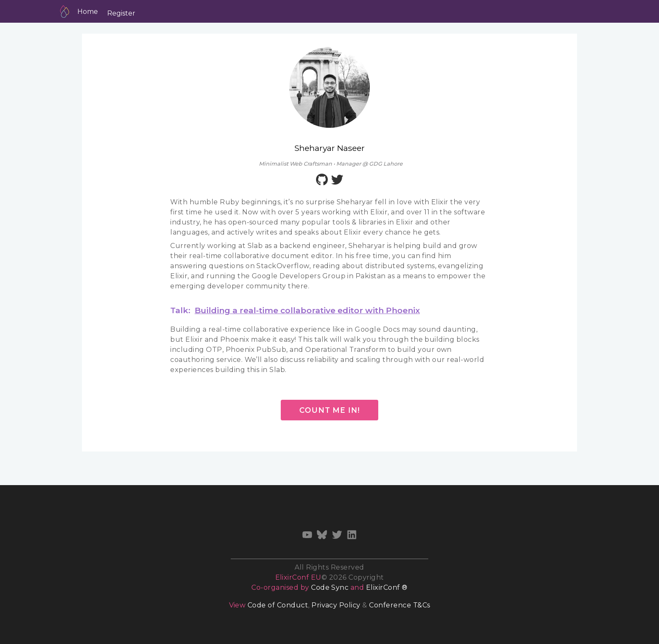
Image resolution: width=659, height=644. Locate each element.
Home (88, 12)
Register (121, 13)
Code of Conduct (278, 605)
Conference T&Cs (399, 605)
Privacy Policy (336, 605)
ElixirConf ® (387, 587)
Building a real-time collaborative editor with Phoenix (307, 310)
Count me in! (329, 410)
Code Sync (330, 587)
